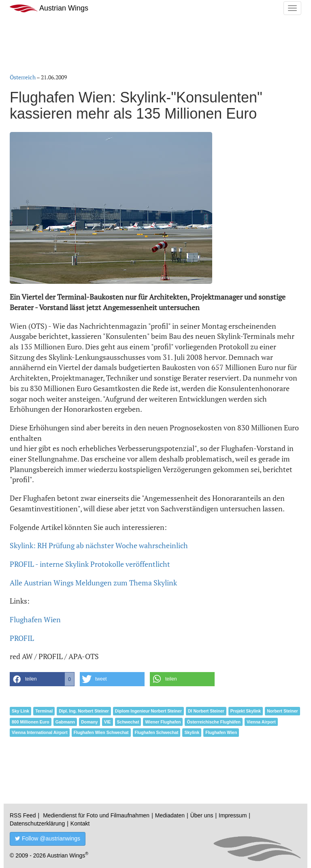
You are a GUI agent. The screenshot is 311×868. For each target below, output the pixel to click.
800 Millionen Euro (31, 722)
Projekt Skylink (246, 711)
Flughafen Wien (35, 619)
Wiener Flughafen (163, 722)
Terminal (44, 711)
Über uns (202, 815)
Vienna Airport (261, 722)
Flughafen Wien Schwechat (101, 732)
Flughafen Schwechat (157, 732)
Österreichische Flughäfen (213, 722)
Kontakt (80, 823)
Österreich (23, 77)
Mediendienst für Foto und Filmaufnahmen (96, 815)
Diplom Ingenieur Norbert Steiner (148, 711)
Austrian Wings (49, 8)
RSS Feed (23, 815)
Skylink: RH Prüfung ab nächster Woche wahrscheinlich (99, 545)
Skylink (192, 732)
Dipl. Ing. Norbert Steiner (84, 711)
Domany (89, 722)
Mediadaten (170, 815)
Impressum (233, 815)
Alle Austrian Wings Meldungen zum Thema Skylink (93, 583)
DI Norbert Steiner (206, 711)
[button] (42, 679)
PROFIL (22, 638)
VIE (108, 722)
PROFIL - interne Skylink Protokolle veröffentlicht (90, 564)
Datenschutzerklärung (37, 823)
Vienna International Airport (40, 732)
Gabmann (65, 722)
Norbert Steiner (282, 711)
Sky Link (20, 711)
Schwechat (128, 722)
